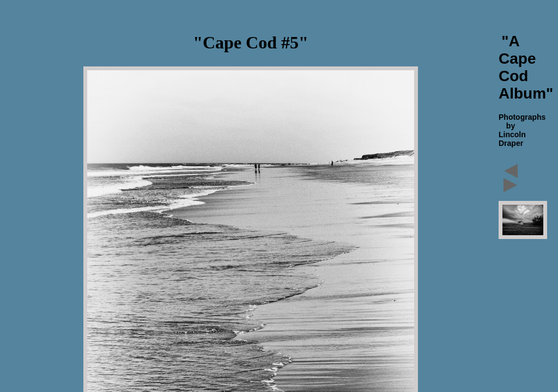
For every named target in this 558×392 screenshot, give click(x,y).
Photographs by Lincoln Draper (522, 130)
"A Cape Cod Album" (526, 67)
